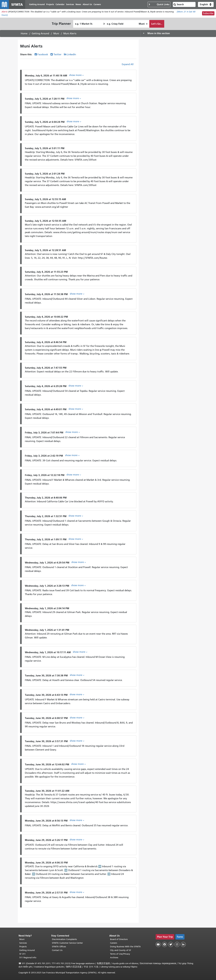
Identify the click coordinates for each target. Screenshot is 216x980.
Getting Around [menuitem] (37, 4)
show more (76, 75)
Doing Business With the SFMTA (125, 947)
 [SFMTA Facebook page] (165, 944)
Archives (114, 958)
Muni (56, 34)
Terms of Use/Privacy (120, 954)
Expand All (128, 64)
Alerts (4, 12)
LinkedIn (71, 54)
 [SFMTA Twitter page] (171, 944)
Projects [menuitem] (50, 4)
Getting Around (40, 34)
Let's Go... (157, 24)
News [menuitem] (78, 4)
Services (23, 943)
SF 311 (22, 954)
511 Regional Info (28, 958)
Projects (23, 947)
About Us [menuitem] (87, 4)
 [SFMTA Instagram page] (177, 944)
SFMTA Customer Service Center (67, 943)
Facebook (43, 54)
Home (24, 34)
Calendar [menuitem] (60, 4)
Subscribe (208, 13)
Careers (114, 943)
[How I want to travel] (143, 24)
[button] (206, 4)
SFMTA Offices (59, 947)
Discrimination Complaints (64, 939)
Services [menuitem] (70, 4)
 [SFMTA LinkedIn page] (183, 944)
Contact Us (57, 950)
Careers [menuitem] (97, 4)
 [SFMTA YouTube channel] (158, 944)
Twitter (57, 54)
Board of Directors (119, 939)
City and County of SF (121, 950)
